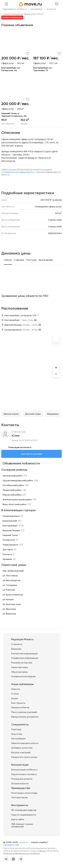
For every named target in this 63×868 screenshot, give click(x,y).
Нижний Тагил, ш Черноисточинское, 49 (14, 115)
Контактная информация (24, 653)
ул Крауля (51, 9)
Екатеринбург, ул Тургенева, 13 (42, 69)
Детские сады (33, 414)
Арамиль (7, 559)
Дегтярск (8, 549)
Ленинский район (12, 490)
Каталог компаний (21, 752)
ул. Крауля (8, 599)
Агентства (17, 734)
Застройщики (18, 738)
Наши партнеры (20, 667)
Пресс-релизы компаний (24, 712)
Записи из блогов (20, 707)
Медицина (53, 414)
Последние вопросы (22, 779)
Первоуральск (10, 545)
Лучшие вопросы (20, 783)
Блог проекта (18, 703)
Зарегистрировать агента (25, 743)
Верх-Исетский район (15, 504)
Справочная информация (25, 658)
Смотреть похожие (32, 454)
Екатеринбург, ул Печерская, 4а (10, 69)
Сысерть (7, 554)
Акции (15, 698)
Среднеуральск (13, 330)
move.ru (24, 842)
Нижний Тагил (10, 535)
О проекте (17, 644)
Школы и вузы (11, 414)
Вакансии (16, 649)
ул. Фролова (9, 609)
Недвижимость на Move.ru (15, 9)
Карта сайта (18, 819)
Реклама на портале (22, 663)
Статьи (15, 694)
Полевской (9, 540)
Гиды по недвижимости (24, 815)
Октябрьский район (13, 485)
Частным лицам (19, 797)
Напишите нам (11, 845)
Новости (16, 689)
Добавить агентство (22, 748)
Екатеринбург (37, 9)
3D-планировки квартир (24, 810)
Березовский (10, 521)
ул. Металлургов (11, 580)
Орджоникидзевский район (18, 480)
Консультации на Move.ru (24, 770)
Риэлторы (16, 729)
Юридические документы (25, 717)
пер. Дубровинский (13, 571)
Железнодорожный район (17, 499)
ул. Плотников (10, 576)
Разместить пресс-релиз (24, 757)
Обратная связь (19, 672)
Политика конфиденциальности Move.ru (22, 853)
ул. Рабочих (9, 590)
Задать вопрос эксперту (24, 774)
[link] (15, 9)
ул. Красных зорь (12, 604)
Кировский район (12, 495)
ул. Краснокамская (13, 595)
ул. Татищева (10, 585)
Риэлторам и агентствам (24, 793)
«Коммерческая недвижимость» (18, 172)
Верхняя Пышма (13, 325)
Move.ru (43, 851)
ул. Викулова (9, 614)
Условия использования (23, 676)
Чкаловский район (13, 476)
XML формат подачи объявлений (22, 825)
